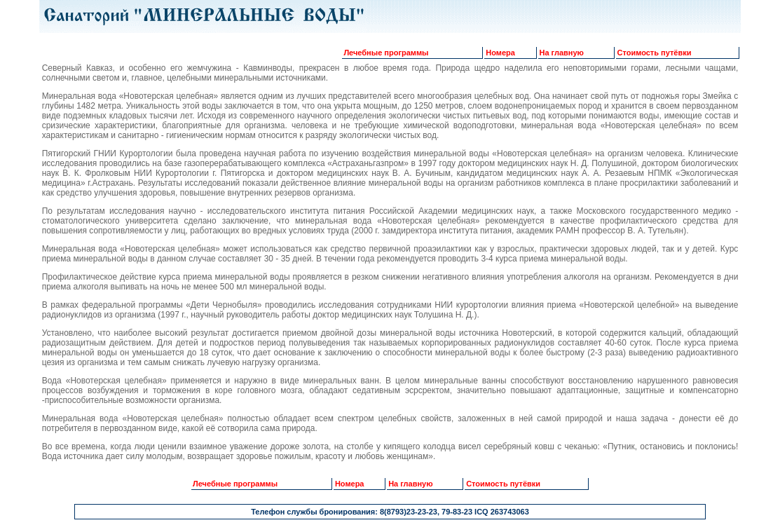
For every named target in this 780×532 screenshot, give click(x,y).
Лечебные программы (386, 53)
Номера (500, 53)
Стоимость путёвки (655, 53)
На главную (562, 53)
